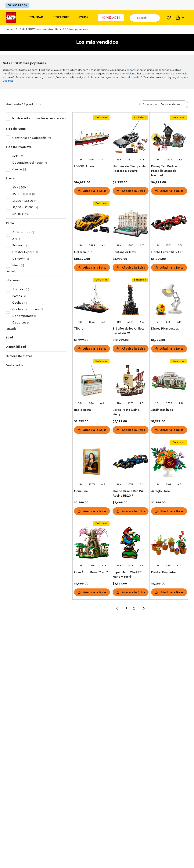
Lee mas (8, 81)
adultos (150, 74)
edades (81, 74)
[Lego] (11, 18)
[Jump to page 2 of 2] (144, 608)
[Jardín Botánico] (169, 381)
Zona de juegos (17, 5)
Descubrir (61, 17)
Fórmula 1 (183, 74)
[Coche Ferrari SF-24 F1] (169, 224)
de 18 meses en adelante (121, 74)
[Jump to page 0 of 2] (117, 608)
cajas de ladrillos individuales (123, 77)
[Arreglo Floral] (169, 463)
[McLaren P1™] (92, 224)
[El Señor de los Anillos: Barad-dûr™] (130, 300)
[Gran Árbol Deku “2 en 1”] (92, 544)
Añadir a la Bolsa (95, 191)
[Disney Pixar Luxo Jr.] (169, 300)
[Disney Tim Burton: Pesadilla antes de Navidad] (169, 138)
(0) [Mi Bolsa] (180, 18)
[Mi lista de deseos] (169, 18)
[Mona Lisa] (92, 463)
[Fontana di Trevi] (130, 224)
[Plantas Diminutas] (169, 544)
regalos (177, 77)
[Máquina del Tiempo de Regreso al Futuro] (130, 138)
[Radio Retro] (92, 381)
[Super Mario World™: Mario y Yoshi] (130, 544)
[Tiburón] (92, 300)
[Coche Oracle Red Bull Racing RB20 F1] (130, 463)
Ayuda (83, 17)
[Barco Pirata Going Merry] (130, 381)
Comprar (36, 17)
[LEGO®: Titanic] (92, 138)
